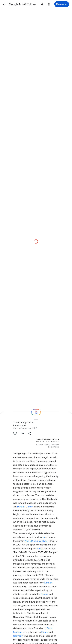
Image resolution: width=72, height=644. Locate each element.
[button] (4, 4)
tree (45, 537)
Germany (18, 636)
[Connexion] (62, 4)
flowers (44, 594)
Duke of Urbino (25, 507)
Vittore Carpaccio (22, 428)
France (45, 632)
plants (40, 549)
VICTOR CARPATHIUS (36, 541)
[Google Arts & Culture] (23, 4)
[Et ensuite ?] (36, 412)
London (48, 583)
